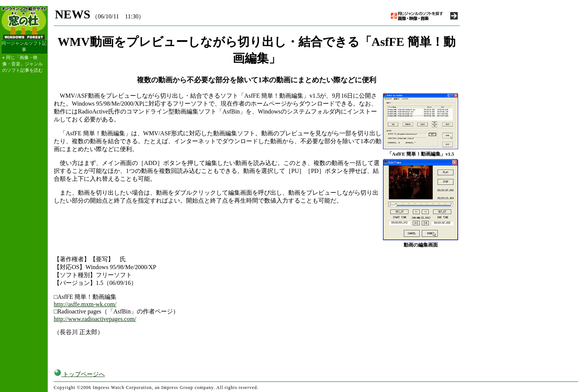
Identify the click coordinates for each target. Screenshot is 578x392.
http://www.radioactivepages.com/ (95, 319)
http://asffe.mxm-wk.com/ (85, 304)
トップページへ (79, 374)
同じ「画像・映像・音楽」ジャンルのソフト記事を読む (23, 64)
